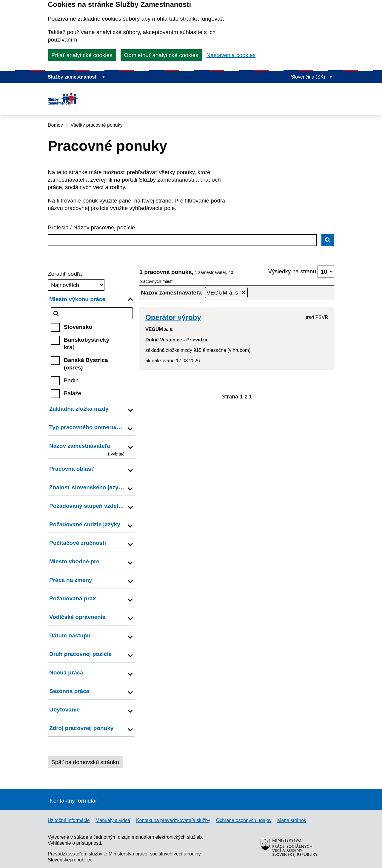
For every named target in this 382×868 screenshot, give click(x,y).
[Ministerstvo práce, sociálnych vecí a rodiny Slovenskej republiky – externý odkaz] (289, 865)
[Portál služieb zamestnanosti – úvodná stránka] (80, 99)
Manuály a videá (113, 820)
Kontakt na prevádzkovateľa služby (173, 820)
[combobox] (182, 240)
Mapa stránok (292, 820)
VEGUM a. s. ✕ (226, 293)
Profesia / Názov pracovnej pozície (91, 227)
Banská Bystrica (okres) (86, 364)
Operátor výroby (173, 317)
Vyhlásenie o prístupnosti (74, 843)
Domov (55, 125)
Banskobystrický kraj (87, 343)
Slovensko (78, 327)
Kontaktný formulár (73, 801)
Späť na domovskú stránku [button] (85, 762)
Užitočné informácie (69, 820)
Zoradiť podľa (65, 274)
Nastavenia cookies (231, 55)
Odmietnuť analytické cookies (161, 55)
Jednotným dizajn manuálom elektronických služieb (147, 837)
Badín (71, 380)
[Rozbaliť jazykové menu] (312, 77)
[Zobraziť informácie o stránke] (76, 77)
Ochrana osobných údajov (244, 820)
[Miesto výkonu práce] (92, 313)
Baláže (73, 393)
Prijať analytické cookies (82, 55)
